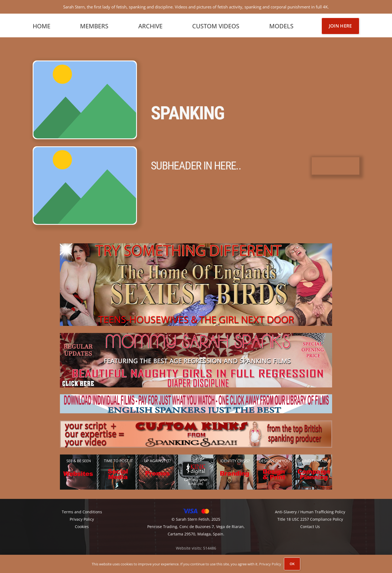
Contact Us (310, 525)
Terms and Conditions (82, 511)
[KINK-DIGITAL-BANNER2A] (196, 471)
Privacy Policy (270, 564)
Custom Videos (216, 25)
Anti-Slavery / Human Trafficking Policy (310, 511)
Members (94, 25)
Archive (150, 25)
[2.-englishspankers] (196, 403)
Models (281, 25)
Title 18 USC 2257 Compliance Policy (310, 518)
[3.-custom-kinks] (196, 433)
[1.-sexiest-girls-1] (196, 284)
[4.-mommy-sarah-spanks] (196, 359)
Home (42, 25)
